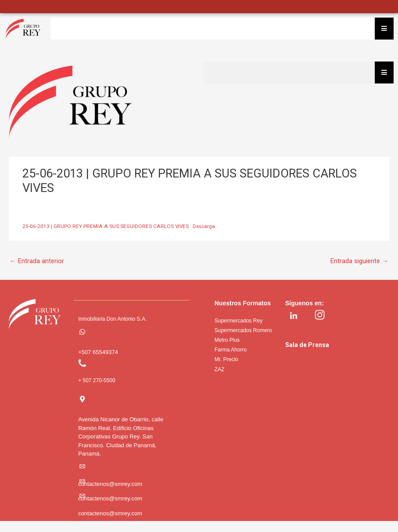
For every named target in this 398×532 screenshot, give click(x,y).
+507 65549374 (98, 352)
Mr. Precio (226, 359)
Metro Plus (227, 340)
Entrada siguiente (359, 261)
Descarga (204, 226)
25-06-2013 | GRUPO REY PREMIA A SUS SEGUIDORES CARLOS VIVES (106, 226)
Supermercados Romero (243, 330)
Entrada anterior (37, 261)
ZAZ (220, 369)
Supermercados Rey (238, 321)
